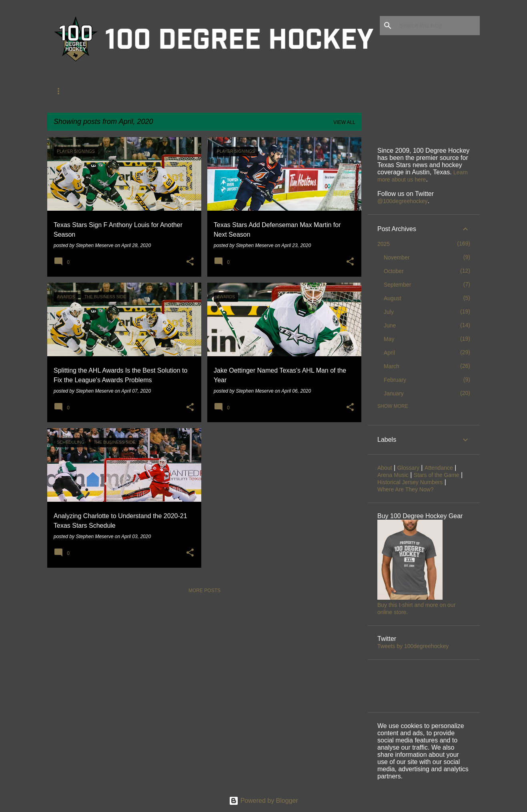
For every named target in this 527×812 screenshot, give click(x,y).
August (393, 298)
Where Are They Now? (406, 489)
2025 (384, 244)
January (394, 393)
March (392, 366)
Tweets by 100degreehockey (413, 646)
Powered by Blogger (263, 801)
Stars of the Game (262, 91)
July (389, 312)
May (389, 339)
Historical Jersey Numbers (410, 482)
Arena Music (393, 475)
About (62, 91)
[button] (190, 262)
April (389, 353)
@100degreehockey (403, 201)
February (395, 380)
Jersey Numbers (327, 91)
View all (344, 122)
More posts (204, 591)
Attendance (203, 91)
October (394, 271)
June (390, 325)
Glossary (101, 91)
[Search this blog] (438, 26)
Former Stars (150, 91)
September (397, 285)
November (397, 257)
